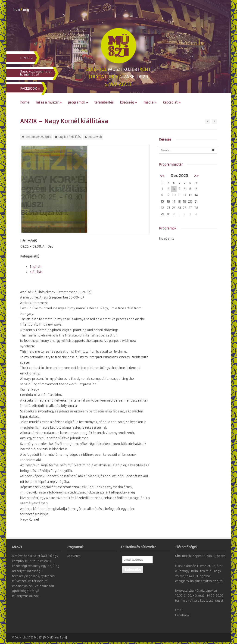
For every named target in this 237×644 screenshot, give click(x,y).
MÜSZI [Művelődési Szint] (50, 638)
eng (26, 10)
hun (16, 10)
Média (150, 102)
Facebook (182, 615)
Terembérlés (104, 102)
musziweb (95, 137)
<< (162, 176)
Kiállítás (76, 137)
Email (179, 610)
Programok (78, 102)
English (63, 137)
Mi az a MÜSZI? (49, 102)
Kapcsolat (172, 102)
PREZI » (27, 58)
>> (196, 176)
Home (25, 102)
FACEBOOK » (30, 88)
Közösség (129, 102)
